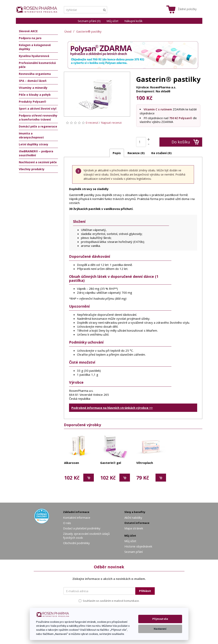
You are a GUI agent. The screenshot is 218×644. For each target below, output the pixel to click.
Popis (117, 153)
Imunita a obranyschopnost (31, 135)
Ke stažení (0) (161, 153)
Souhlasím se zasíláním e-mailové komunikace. (109, 601)
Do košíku (185, 142)
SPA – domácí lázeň (33, 81)
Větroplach (145, 463)
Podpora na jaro (30, 38)
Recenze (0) (136, 153)
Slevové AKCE (28, 31)
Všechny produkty (32, 169)
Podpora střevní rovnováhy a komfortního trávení (38, 117)
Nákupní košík (133, 21)
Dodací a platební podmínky (82, 528)
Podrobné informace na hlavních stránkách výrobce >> (112, 408)
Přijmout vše (160, 619)
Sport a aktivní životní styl (38, 109)
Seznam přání (133, 552)
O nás (67, 523)
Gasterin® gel (111, 463)
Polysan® (185, 118)
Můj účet (112, 21)
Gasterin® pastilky (89, 31)
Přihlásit (145, 591)
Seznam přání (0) (89, 21)
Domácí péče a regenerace (38, 126)
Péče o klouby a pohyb (35, 95)
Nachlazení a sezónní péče (38, 162)
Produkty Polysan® (33, 102)
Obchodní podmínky (76, 543)
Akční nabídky (133, 518)
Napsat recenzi (111, 123)
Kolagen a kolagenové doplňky (35, 47)
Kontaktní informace (77, 518)
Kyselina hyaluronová (34, 56)
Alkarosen (72, 463)
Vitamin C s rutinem (158, 109)
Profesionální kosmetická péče (37, 65)
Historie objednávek (138, 546)
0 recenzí (92, 123)
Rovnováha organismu (35, 74)
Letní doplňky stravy (34, 144)
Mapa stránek (134, 528)
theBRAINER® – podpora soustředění (36, 153)
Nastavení (160, 629)
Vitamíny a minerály (33, 88)
